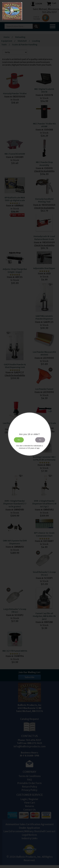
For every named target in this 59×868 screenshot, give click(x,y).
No (40, 440)
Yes (19, 440)
